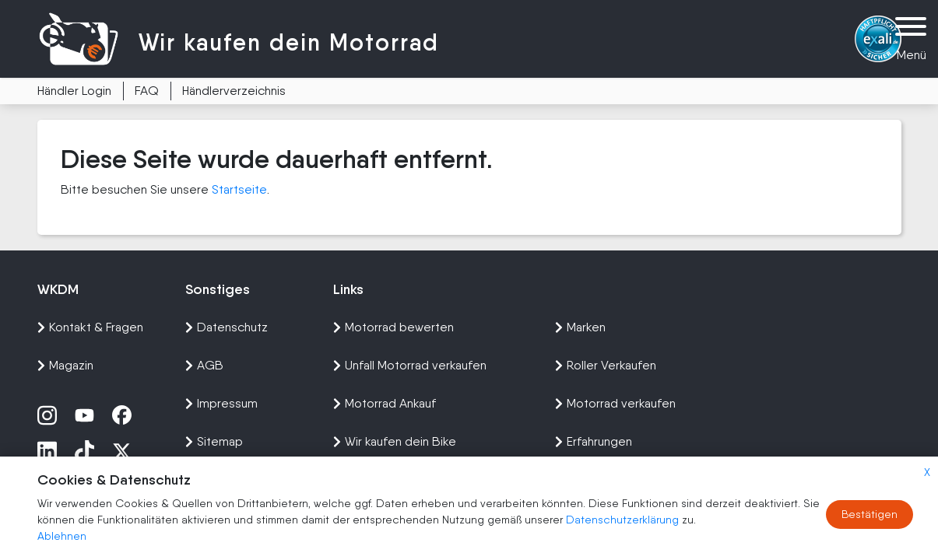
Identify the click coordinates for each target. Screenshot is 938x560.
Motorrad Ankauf (385, 403)
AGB (204, 365)
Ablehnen (62, 536)
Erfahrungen (594, 441)
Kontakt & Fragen (90, 327)
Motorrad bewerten (393, 327)
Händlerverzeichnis (234, 91)
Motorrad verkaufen (615, 403)
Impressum (221, 403)
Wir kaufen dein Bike (395, 441)
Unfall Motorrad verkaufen (410, 365)
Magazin (65, 365)
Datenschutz (227, 327)
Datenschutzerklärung (624, 520)
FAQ (147, 91)
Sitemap (214, 441)
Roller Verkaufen (606, 365)
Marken (580, 327)
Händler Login (74, 91)
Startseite (239, 189)
